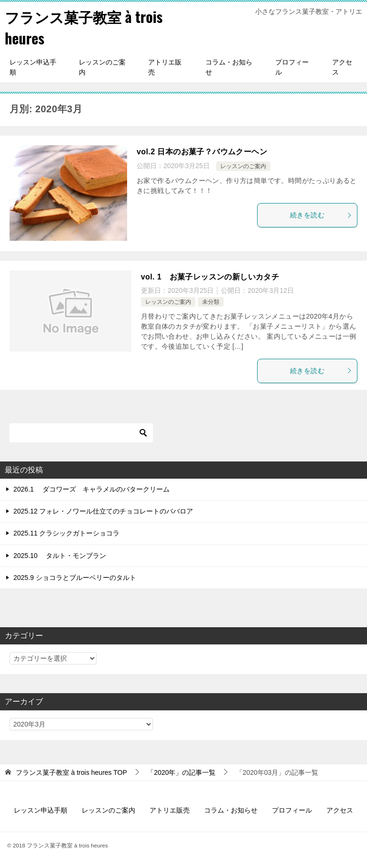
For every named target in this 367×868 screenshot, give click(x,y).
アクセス (342, 67)
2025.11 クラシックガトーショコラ (67, 533)
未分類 (211, 302)
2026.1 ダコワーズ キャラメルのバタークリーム (92, 489)
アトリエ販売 (165, 67)
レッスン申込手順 (33, 67)
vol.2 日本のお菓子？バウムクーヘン (202, 152)
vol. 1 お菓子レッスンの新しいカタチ (210, 277)
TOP (71, 772)
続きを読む (321, 215)
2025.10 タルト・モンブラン (60, 556)
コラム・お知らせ (229, 67)
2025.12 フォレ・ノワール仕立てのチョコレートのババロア (103, 511)
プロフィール (292, 67)
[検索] (81, 433)
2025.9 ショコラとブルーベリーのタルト (75, 578)
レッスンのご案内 (102, 67)
